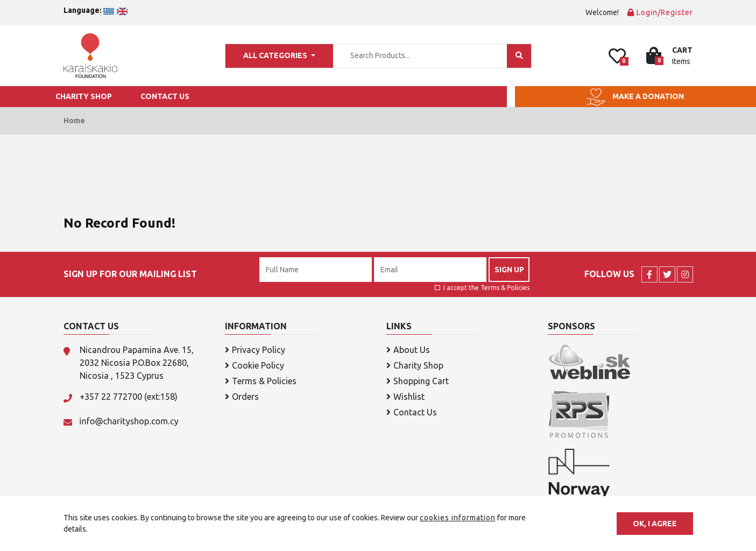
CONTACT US (165, 96)
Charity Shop (415, 365)
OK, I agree (655, 523)
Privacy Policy (255, 350)
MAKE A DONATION (635, 97)
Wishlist (405, 397)
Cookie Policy (255, 365)
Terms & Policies (505, 288)
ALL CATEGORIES (276, 55)
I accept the (482, 288)
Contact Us (412, 412)
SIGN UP (509, 269)
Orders (242, 397)
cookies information (458, 518)
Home (74, 121)
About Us (408, 350)
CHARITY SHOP (84, 96)
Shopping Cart (418, 381)
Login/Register (660, 12)
